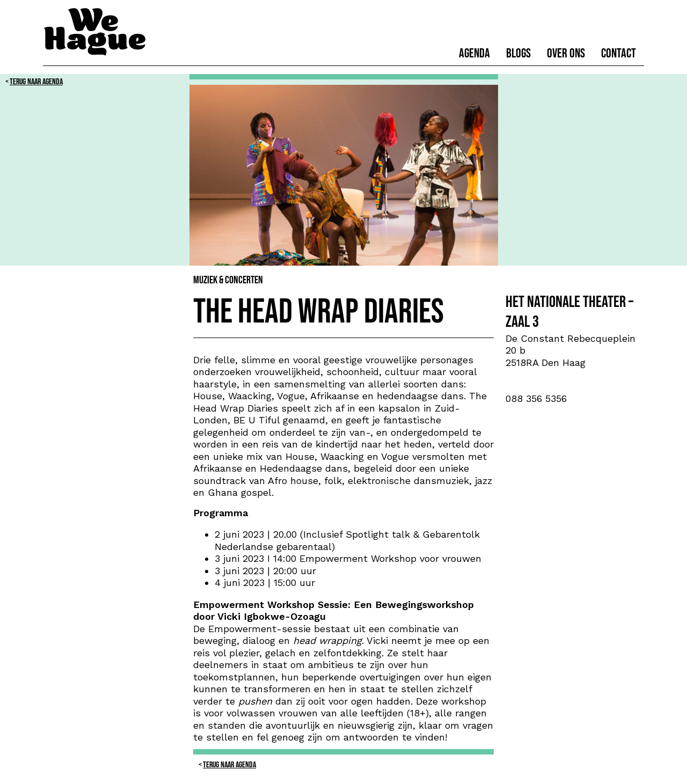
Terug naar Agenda (36, 82)
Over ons (566, 53)
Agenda (474, 53)
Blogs (518, 53)
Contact (619, 53)
